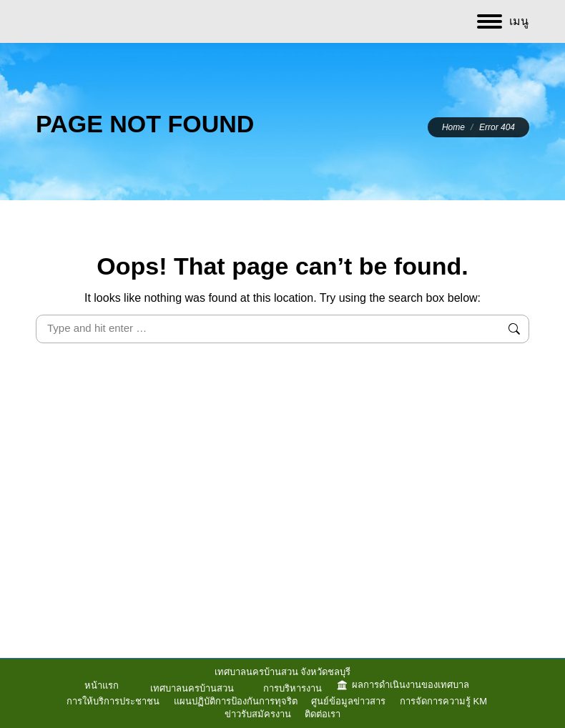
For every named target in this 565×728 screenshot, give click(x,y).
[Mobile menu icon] (503, 21)
